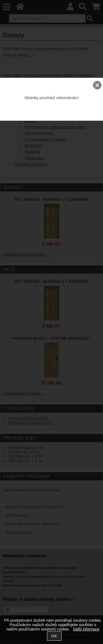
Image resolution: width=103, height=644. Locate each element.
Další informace (86, 629)
